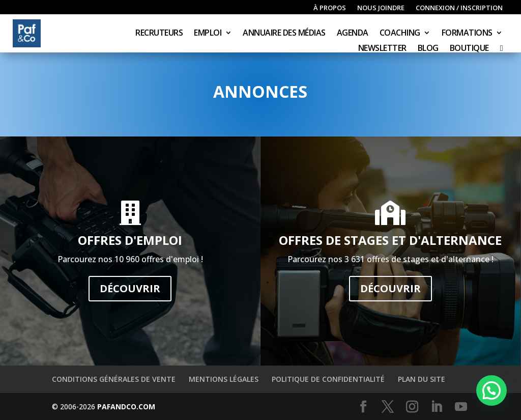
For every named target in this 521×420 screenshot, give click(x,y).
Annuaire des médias (284, 34)
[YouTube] (461, 407)
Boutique (469, 49)
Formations (467, 34)
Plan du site (422, 379)
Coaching (400, 34)
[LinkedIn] (437, 407)
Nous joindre (381, 8)
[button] (491, 390)
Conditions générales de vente (114, 379)
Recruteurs (159, 34)
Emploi (208, 34)
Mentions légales (224, 379)
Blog (428, 49)
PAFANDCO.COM (126, 407)
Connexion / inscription (459, 8)
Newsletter (382, 49)
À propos (330, 8)
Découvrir (130, 288)
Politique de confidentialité (328, 379)
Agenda (353, 34)
